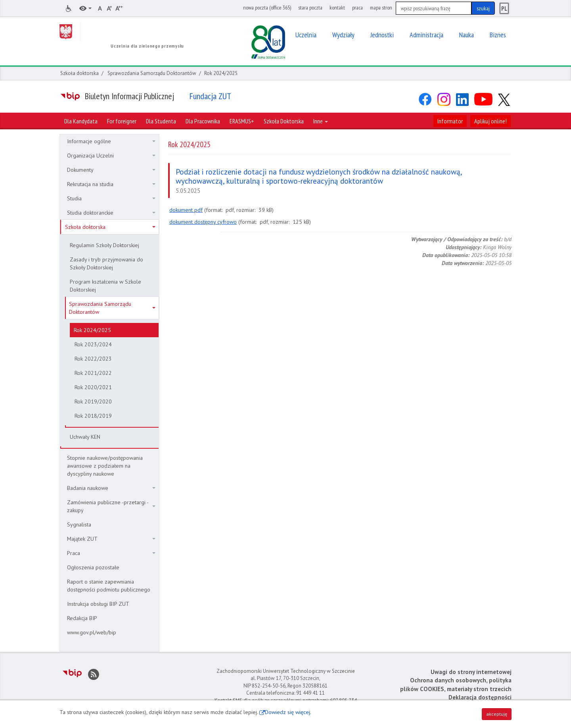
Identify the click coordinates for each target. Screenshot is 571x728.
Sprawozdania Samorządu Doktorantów (152, 73)
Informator (450, 121)
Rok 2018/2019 (93, 416)
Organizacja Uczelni (111, 156)
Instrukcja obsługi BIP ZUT (98, 604)
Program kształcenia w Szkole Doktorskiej (105, 286)
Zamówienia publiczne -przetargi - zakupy (111, 506)
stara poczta (310, 8)
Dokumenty (111, 170)
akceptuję (497, 714)
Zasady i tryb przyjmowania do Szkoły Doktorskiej (106, 263)
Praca (111, 553)
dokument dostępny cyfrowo (203, 222)
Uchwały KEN (85, 437)
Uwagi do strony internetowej (471, 672)
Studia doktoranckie (111, 213)
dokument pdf (186, 210)
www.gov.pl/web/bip (92, 632)
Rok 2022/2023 (93, 359)
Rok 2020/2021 (93, 387)
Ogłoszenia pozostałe (93, 567)
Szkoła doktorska (80, 73)
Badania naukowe (111, 488)
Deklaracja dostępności (480, 697)
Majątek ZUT (111, 539)
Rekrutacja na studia (111, 184)
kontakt (337, 8)
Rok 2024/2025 (92, 330)
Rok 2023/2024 (93, 344)
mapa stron (381, 8)
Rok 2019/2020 (93, 401)
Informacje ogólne (111, 141)
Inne (321, 121)
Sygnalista (79, 524)
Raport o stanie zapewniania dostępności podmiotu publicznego (109, 586)
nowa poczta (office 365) (267, 8)
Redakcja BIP (82, 618)
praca (357, 8)
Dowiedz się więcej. (288, 712)
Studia (111, 198)
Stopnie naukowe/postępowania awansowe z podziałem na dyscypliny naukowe (105, 466)
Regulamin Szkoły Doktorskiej (104, 245)
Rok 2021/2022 (93, 373)
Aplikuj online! (491, 121)
